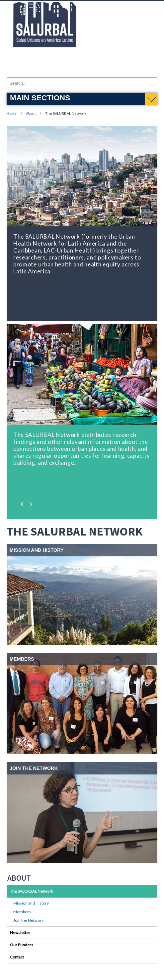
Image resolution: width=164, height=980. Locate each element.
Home (12, 113)
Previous (23, 502)
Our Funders (22, 945)
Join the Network (28, 920)
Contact (17, 957)
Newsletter (20, 933)
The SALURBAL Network (32, 891)
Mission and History (31, 903)
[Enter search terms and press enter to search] (82, 83)
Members (22, 912)
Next (30, 502)
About (31, 113)
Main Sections (40, 98)
